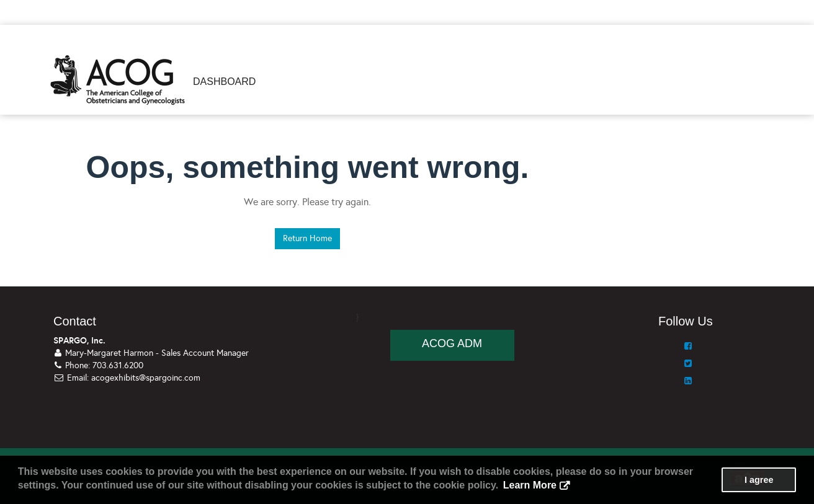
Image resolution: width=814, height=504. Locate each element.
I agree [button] (759, 480)
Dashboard (224, 82)
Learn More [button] (530, 485)
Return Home (307, 238)
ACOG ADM (452, 343)
